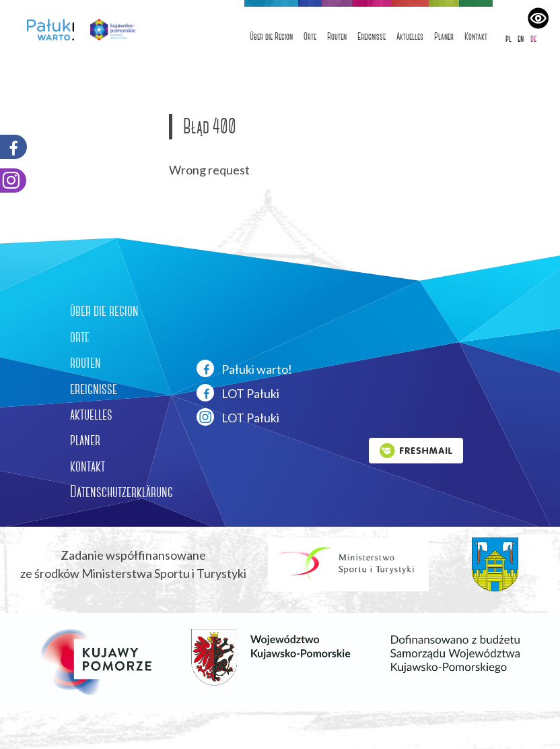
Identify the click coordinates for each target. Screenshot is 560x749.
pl (509, 38)
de (533, 38)
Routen (337, 36)
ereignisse (94, 389)
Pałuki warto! (244, 368)
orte (80, 337)
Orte (310, 36)
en (521, 38)
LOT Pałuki (238, 393)
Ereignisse (372, 36)
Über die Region (271, 36)
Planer (444, 36)
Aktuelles (410, 36)
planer (85, 440)
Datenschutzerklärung (121, 492)
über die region (104, 311)
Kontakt (476, 36)
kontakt (87, 466)
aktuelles (91, 414)
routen (85, 362)
